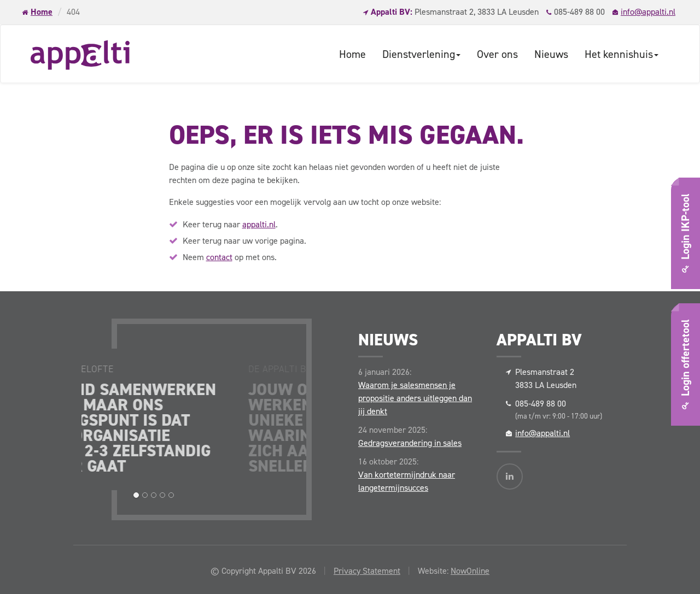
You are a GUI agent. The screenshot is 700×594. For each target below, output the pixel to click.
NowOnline (470, 571)
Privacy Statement (367, 571)
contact (219, 257)
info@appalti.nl (648, 12)
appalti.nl (259, 224)
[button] (136, 495)
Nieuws (551, 54)
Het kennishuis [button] (622, 54)
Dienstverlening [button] (421, 54)
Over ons (497, 54)
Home (42, 12)
